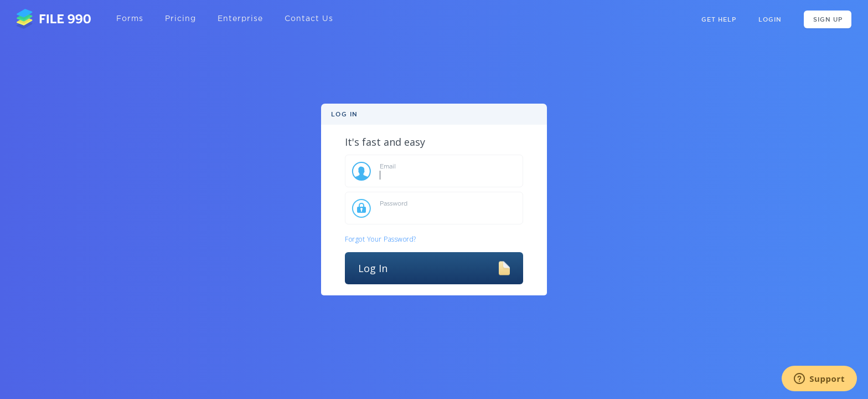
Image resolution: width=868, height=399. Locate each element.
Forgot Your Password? (381, 239)
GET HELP (719, 19)
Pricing (180, 19)
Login (770, 19)
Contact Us (309, 19)
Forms (130, 19)
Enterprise (240, 19)
